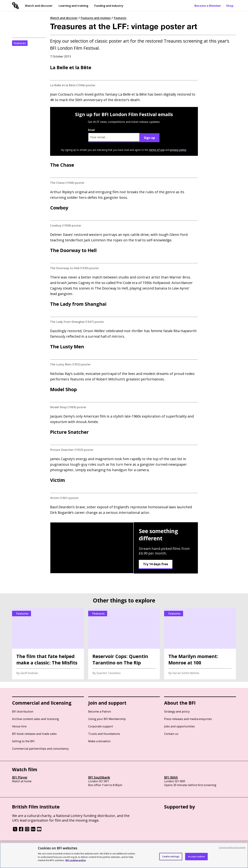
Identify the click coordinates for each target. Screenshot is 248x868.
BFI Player (20, 777)
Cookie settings (171, 856)
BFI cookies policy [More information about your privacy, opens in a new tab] (76, 860)
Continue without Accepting (232, 847)
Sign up (149, 138)
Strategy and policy (177, 711)
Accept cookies (196, 856)
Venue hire (19, 726)
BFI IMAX (171, 777)
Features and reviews (96, 18)
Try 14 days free (156, 564)
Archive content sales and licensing (35, 719)
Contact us (171, 734)
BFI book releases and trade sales (34, 734)
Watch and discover (39, 6)
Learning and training (73, 6)
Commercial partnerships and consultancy (40, 749)
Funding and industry (109, 6)
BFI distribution (23, 711)
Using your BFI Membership (107, 719)
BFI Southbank (99, 777)
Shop (230, 6)
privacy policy (178, 150)
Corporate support (101, 726)
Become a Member (208, 6)
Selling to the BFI (23, 741)
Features (120, 18)
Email (114, 135)
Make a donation (99, 741)
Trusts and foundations (104, 734)
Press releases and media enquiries (188, 719)
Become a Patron (100, 711)
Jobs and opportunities (179, 726)
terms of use (157, 150)
